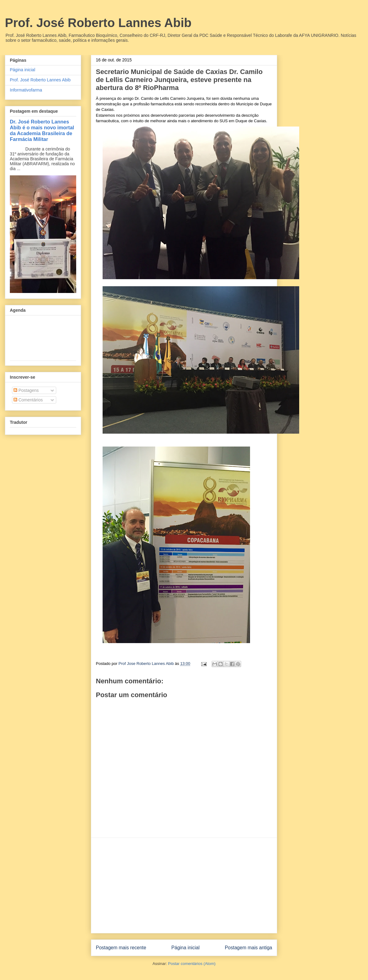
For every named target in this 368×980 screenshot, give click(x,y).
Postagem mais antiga (249, 948)
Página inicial (186, 948)
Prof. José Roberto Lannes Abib (98, 23)
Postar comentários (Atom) (192, 964)
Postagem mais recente (121, 948)
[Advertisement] (184, 885)
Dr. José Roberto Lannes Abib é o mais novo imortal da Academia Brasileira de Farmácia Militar (42, 130)
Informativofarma (26, 90)
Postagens (26, 390)
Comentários (28, 400)
